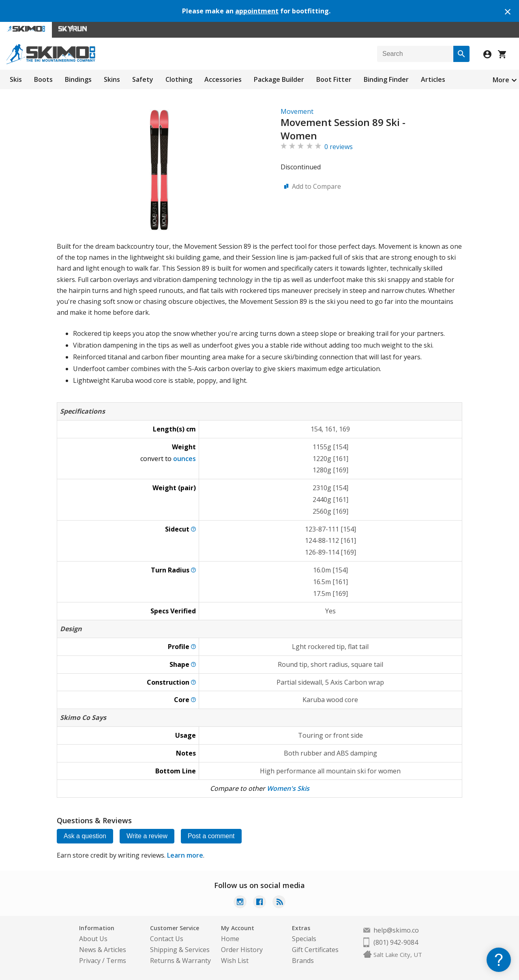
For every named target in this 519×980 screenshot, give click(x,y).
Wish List (235, 961)
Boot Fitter (334, 79)
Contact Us (167, 939)
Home (230, 939)
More (501, 80)
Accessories (223, 79)
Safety (143, 79)
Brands (303, 961)
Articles (433, 79)
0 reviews (339, 147)
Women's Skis (288, 788)
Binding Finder (386, 79)
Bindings (78, 79)
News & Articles (103, 950)
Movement (297, 111)
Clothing (179, 79)
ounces (184, 459)
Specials (304, 939)
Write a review (147, 836)
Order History (242, 950)
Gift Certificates (315, 950)
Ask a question (85, 836)
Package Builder (279, 79)
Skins (112, 79)
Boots (43, 79)
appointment (257, 11)
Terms (116, 961)
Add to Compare (316, 186)
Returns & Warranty (180, 961)
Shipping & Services (180, 950)
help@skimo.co (396, 930)
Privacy (90, 961)
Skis (16, 79)
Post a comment (211, 836)
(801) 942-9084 (396, 942)
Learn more (185, 855)
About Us (93, 939)
